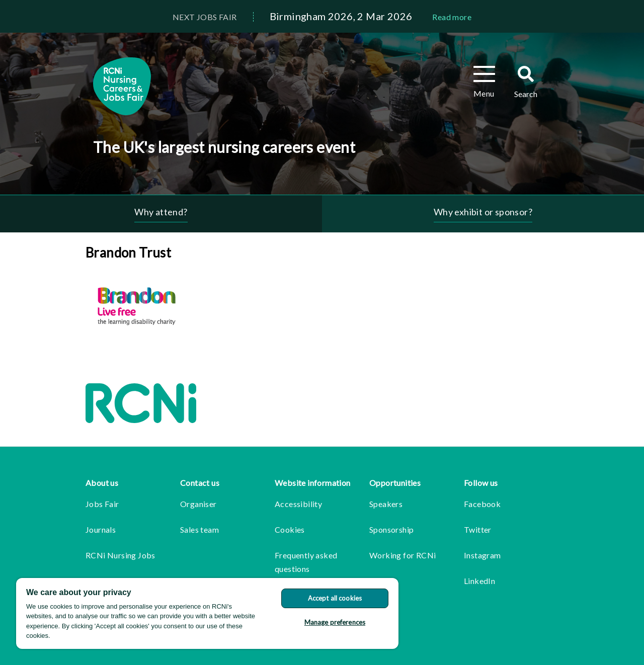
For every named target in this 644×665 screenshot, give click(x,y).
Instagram (482, 555)
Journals (101, 529)
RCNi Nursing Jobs (120, 555)
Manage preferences (335, 622)
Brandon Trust (128, 253)
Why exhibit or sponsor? (483, 212)
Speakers (386, 504)
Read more (452, 17)
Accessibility (298, 504)
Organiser (198, 504)
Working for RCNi (403, 555)
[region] (207, 613)
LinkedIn (479, 581)
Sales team (199, 529)
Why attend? (161, 212)
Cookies (290, 529)
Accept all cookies (335, 598)
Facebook (482, 504)
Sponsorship (391, 529)
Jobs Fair (102, 504)
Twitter (478, 529)
